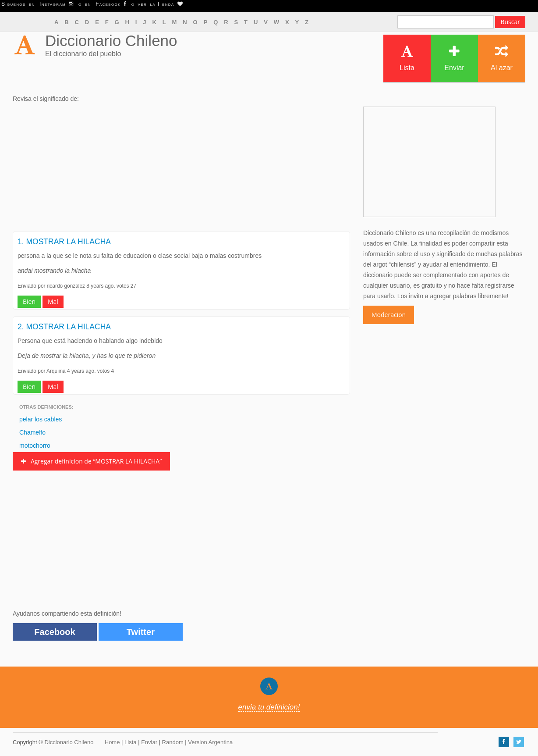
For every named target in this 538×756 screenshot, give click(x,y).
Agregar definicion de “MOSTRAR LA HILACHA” (91, 461)
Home (112, 742)
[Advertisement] (181, 170)
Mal (53, 301)
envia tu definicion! (269, 707)
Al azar (502, 58)
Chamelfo (32, 432)
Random (173, 742)
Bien (29, 301)
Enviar (454, 58)
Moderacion (389, 315)
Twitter (141, 632)
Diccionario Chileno (111, 41)
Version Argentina (210, 742)
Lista (407, 58)
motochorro (35, 446)
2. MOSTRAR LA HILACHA (64, 327)
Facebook (55, 632)
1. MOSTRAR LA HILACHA (64, 242)
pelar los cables (41, 419)
